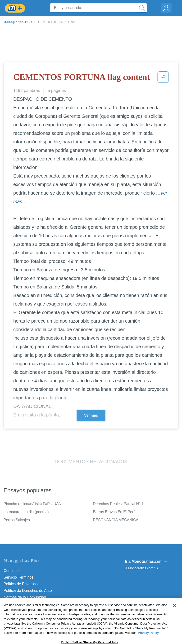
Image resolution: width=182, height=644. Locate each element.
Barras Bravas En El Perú (114, 512)
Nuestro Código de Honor (25, 604)
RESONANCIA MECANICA (116, 520)
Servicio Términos (18, 577)
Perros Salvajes (17, 520)
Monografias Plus (18, 22)
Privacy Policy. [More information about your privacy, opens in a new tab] (149, 641)
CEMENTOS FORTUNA (57, 22)
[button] (163, 78)
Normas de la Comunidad (25, 597)
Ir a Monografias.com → (146, 561)
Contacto (11, 571)
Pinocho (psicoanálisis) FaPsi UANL (34, 504)
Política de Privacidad (22, 584)
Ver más (91, 415)
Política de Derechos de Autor (28, 591)
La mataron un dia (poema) (26, 512)
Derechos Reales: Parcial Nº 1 (118, 504)
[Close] (174, 613)
